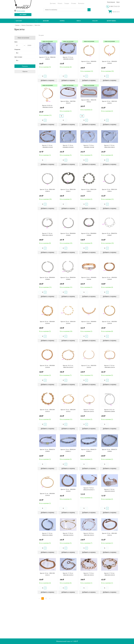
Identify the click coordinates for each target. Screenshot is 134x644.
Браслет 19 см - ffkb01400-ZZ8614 (48, 190)
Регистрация (111, 2)
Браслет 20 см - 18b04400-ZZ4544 (48, 322)
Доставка (53, 3)
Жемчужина (111, 21)
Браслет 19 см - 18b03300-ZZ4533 (48, 410)
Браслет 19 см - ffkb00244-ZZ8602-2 (68, 450)
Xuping (62, 21)
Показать (25, 66)
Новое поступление (23, 38)
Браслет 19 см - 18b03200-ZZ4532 (68, 410)
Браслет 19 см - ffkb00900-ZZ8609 (68, 234)
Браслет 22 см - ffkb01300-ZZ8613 (68, 190)
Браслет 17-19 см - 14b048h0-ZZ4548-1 (68, 146)
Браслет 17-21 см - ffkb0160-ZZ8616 (47, 58)
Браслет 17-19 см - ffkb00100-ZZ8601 (48, 534)
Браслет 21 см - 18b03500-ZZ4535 (89, 366)
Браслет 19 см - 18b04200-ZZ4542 (110, 62)
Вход (118, 2)
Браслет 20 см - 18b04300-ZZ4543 (89, 62)
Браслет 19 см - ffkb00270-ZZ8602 (110, 450)
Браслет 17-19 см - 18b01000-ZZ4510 (110, 574)
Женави (46, 21)
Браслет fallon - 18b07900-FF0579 (68, 102)
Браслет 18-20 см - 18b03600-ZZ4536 (48, 106)
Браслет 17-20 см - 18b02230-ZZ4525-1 (89, 489)
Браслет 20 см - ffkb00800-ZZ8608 (89, 234)
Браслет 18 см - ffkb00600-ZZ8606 (48, 278)
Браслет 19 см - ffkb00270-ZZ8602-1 (89, 450)
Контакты (81, 3)
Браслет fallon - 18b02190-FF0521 (89, 101)
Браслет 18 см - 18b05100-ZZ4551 (110, 102)
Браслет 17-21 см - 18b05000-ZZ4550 (68, 58)
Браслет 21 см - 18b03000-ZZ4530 (48, 494)
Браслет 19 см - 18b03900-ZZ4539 (110, 322)
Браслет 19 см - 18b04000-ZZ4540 (89, 322)
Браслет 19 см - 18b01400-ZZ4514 (110, 534)
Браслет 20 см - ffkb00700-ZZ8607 (110, 234)
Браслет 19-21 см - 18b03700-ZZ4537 (68, 366)
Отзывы (74, 3)
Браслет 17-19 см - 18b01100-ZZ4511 (89, 574)
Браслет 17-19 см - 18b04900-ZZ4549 (48, 146)
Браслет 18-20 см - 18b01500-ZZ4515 (89, 534)
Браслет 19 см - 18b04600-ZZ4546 (89, 278)
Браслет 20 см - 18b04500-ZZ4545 (110, 278)
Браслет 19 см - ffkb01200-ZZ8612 (89, 190)
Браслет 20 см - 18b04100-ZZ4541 (68, 322)
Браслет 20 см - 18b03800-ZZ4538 (48, 366)
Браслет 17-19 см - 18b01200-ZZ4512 (68, 574)
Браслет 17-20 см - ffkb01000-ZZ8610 (48, 234)
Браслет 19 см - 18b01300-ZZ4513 (48, 574)
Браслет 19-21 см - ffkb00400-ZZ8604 (110, 410)
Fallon (95, 21)
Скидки (67, 3)
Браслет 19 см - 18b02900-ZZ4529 (68, 490)
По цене (41, 35)
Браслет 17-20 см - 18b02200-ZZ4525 (110, 490)
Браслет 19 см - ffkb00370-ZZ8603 (48, 450)
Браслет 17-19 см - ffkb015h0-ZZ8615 (110, 146)
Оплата (60, 3)
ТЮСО (79, 21)
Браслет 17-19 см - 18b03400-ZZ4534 (110, 366)
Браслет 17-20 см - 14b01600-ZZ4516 (68, 534)
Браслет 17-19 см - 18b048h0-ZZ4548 (89, 146)
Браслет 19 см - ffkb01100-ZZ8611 (110, 190)
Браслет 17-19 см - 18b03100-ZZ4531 (89, 410)
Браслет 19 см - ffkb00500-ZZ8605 (68, 278)
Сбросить (25, 71)
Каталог (26, 21)
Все (17, 53)
